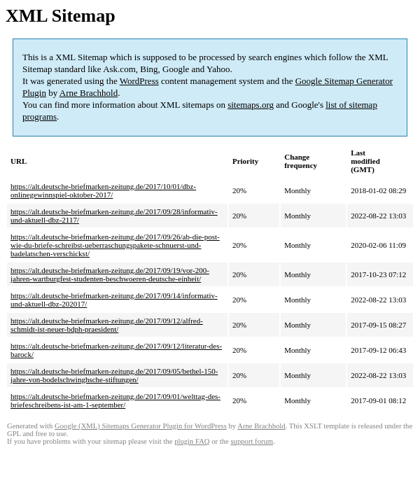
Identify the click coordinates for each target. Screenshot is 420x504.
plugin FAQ (192, 441)
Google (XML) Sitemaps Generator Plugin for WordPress (141, 426)
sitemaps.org (251, 105)
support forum (252, 441)
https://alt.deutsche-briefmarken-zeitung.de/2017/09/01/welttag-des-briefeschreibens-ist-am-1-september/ (115, 400)
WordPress (139, 81)
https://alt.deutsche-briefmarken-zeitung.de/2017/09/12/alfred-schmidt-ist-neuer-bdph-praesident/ (107, 325)
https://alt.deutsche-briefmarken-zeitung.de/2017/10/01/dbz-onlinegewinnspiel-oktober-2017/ (103, 190)
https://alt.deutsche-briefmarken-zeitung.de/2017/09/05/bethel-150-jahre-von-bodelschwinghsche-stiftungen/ (114, 375)
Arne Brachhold (89, 93)
